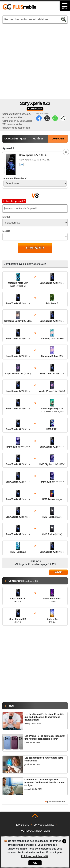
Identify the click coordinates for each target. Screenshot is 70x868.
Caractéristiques (15, 139)
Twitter (47, 118)
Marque (6, 217)
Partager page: (63, 118)
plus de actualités (56, 802)
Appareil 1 (8, 148)
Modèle (6, 231)
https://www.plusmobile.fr (20, 7)
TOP (35, 817)
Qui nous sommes (44, 825)
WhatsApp (55, 118)
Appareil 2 (8, 201)
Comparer (58, 139)
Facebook (39, 118)
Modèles (38, 139)
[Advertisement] (35, 61)
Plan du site (22, 825)
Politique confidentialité (35, 831)
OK (35, 863)
